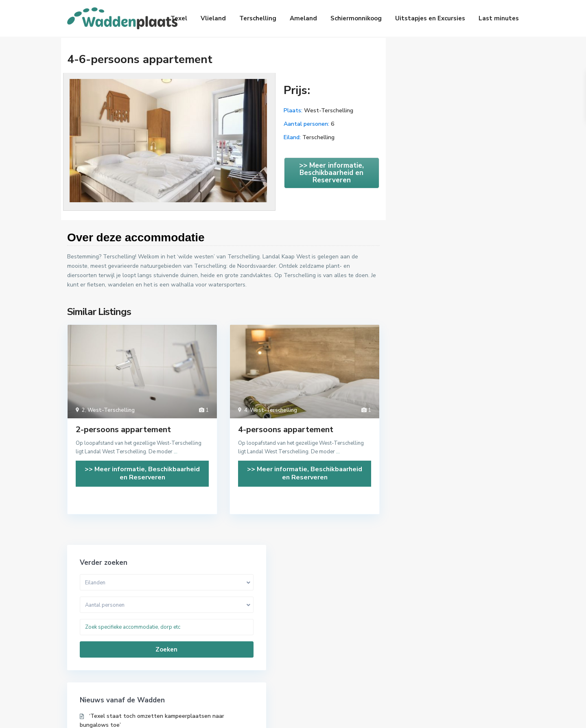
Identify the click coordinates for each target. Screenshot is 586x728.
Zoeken (455, 142)
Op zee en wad (443, 660)
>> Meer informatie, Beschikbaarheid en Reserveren (331, 173)
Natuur (433, 647)
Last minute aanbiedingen (341, 611)
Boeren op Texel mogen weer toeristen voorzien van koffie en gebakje (448, 249)
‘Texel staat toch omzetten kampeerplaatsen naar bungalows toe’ (449, 218)
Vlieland (213, 18)
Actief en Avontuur (448, 611)
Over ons (387, 716)
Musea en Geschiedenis (454, 635)
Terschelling (258, 18)
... (176, 452)
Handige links (428, 716)
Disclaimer (505, 716)
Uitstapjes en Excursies (430, 18)
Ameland (303, 18)
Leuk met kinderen (448, 623)
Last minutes (499, 18)
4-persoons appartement (286, 430)
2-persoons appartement (123, 430)
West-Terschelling (329, 110)
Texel (179, 18)
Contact (469, 716)
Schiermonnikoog (356, 18)
